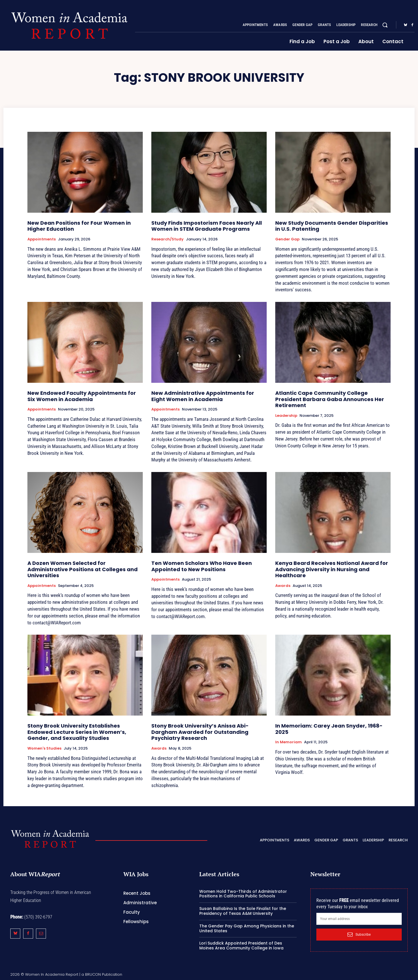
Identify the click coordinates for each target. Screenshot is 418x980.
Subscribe (359, 935)
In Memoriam (289, 742)
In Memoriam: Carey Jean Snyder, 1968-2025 (329, 729)
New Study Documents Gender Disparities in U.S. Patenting (332, 226)
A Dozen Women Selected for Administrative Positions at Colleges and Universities (83, 569)
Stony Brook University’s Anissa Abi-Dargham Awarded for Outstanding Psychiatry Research (200, 732)
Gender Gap (287, 239)
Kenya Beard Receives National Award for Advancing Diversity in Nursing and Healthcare (332, 569)
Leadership (286, 416)
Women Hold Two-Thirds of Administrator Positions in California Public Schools (243, 894)
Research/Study (167, 239)
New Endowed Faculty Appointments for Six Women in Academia (82, 396)
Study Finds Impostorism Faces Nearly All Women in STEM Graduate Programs (207, 226)
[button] (385, 25)
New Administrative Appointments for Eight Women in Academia (203, 396)
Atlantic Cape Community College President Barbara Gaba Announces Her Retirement (330, 399)
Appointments (42, 239)
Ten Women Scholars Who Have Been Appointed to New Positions (202, 566)
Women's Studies (44, 748)
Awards (283, 586)
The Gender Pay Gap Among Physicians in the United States (247, 928)
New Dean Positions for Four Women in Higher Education (79, 226)
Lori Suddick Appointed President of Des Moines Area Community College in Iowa (241, 946)
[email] (359, 919)
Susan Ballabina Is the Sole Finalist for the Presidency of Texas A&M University (243, 911)
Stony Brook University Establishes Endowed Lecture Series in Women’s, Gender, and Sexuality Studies (77, 732)
